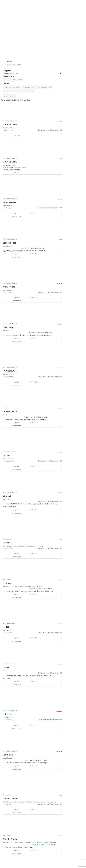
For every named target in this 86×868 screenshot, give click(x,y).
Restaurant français (36, 586)
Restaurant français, (35, 546)
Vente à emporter (50, 842)
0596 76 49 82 (16, 813)
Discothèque (11, 165)
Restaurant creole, (22, 586)
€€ (9, 80)
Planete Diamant (11, 799)
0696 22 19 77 (16, 217)
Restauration (7, 539)
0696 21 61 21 (16, 470)
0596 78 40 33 (16, 557)
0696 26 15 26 (16, 728)
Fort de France (9, 377)
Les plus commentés (12, 87)
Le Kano (7, 543)
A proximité (9, 96)
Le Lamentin (8, 292)
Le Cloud (7, 455)
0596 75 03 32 (16, 385)
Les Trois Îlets (9, 548)
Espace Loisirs (9, 202)
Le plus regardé (29, 87)
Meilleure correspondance (14, 91)
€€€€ (20, 80)
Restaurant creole (21, 546)
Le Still (6, 627)
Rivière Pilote (8, 130)
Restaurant (10, 330)
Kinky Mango (9, 287)
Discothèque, (10, 128)
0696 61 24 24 (16, 641)
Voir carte (16, 135)
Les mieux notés (45, 87)
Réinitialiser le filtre (14, 65)
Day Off (59, 284)
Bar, (4, 165)
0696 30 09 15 (16, 301)
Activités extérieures (10, 121)
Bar (4, 128)
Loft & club (8, 714)
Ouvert (30, 91)
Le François (8, 208)
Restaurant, (10, 290)
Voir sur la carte (8, 49)
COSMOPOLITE (10, 125)
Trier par (6, 83)
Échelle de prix (8, 76)
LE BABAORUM (10, 371)
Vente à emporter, (50, 802)
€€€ (14, 80)
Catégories (7, 71)
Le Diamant (8, 804)
